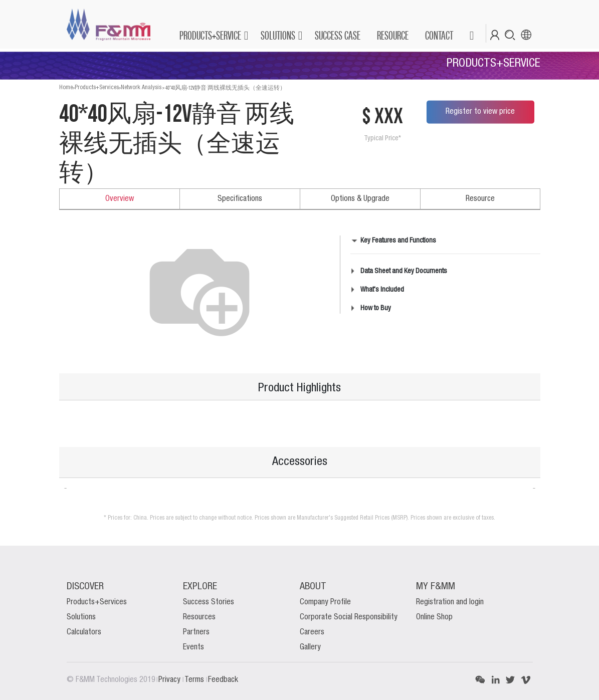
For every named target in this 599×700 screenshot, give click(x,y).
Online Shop (434, 617)
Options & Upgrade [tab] (360, 199)
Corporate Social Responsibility (349, 617)
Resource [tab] (480, 199)
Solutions (81, 617)
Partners (196, 632)
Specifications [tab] (240, 199)
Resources (199, 617)
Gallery (310, 647)
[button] (471, 36)
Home (66, 87)
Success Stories (209, 602)
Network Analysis (141, 87)
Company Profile (325, 602)
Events (193, 647)
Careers (312, 632)
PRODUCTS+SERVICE (210, 35)
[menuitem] (337, 36)
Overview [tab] (120, 199)
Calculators (84, 632)
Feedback (223, 680)
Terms (195, 680)
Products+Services (97, 87)
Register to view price (480, 112)
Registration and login (450, 602)
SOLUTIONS (278, 35)
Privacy (170, 680)
